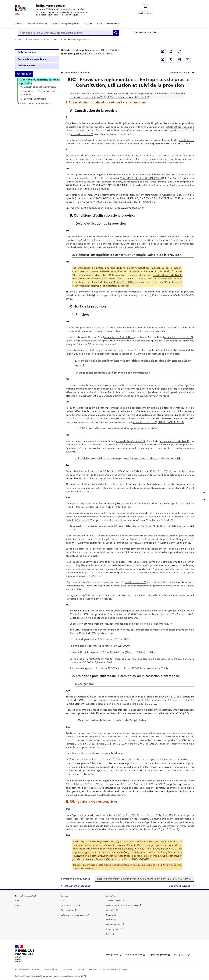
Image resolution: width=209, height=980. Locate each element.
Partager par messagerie (188, 60)
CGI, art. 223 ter (166, 829)
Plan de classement (34, 40)
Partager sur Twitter (171, 60)
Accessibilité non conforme (27, 969)
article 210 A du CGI (79, 744)
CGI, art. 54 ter (142, 829)
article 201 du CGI (143, 704)
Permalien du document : (75, 879)
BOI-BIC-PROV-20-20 (180, 143)
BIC (48, 40)
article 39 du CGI (80, 134)
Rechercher (116, 33)
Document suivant (180, 72)
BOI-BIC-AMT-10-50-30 (171, 422)
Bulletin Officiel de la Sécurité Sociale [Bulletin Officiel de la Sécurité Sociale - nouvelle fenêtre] (122, 905)
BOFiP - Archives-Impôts (109, 24)
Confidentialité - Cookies (88, 969)
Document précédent (77, 72)
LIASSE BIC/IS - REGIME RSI (142, 198)
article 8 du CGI (134, 582)
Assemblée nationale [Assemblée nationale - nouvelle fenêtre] (115, 901)
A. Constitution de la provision (38, 87)
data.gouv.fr (180, 955)
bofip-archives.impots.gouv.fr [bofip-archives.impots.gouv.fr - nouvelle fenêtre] (73, 915)
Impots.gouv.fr (113, 929)
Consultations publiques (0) (65, 24)
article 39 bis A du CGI (128, 237)
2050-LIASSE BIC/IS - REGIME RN (139, 178)
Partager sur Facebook (163, 60)
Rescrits (88, 24)
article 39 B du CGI (143, 422)
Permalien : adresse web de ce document (179, 51)
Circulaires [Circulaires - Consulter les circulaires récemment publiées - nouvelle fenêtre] (111, 910)
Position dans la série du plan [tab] (32, 59)
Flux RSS (64, 901)
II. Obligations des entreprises (34, 103)
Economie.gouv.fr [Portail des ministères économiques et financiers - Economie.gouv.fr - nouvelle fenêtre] (114, 924)
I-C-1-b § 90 (182, 713)
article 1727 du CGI (78, 520)
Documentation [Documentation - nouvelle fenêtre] (68, 910)
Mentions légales (51, 969)
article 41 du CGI (111, 736)
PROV (57, 40)
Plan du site (67, 969)
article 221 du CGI (152, 784)
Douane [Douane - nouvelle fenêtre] (110, 915)
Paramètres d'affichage (117, 969)
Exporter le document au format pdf (163, 51)
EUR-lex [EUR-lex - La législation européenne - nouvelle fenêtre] (110, 920)
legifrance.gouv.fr (158, 955)
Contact (19, 905)
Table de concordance (70, 905)
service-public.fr (134, 955)
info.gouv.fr (113, 955)
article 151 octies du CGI (145, 736)
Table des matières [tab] (27, 52)
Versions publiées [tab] (26, 66)
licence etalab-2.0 (76, 976)
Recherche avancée (145, 32)
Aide (17, 901)
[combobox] (65, 33)
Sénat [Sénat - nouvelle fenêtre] (109, 934)
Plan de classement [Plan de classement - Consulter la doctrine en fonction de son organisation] (37, 24)
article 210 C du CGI (142, 744)
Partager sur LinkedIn (179, 60)
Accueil (19, 24)
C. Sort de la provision (33, 99)
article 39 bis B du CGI (119, 130)
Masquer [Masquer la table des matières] (26, 74)
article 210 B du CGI (109, 744)
